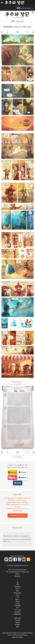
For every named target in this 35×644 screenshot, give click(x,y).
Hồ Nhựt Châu (26, 27)
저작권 (18, 604)
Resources (17, 593)
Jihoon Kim (20, 21)
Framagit (17, 606)
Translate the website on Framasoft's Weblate (17, 633)
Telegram (18, 576)
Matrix (18, 574)
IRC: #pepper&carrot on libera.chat (17, 572)
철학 (18, 591)
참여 (18, 595)
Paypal (17, 625)
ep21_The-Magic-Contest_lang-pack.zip (17, 504)
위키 (18, 608)
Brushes (17, 612)
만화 (18, 585)
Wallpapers (17, 614)
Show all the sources (17, 515)
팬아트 (18, 589)
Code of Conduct (17, 637)
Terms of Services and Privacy (17, 635)
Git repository (17, 511)
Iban (17, 627)
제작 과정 (17, 610)
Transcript (18, 457)
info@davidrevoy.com (21, 566)
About (18, 601)
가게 (18, 597)
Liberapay (17, 618)
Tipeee (17, 622)
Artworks (17, 587)
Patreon (17, 620)
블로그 (18, 599)
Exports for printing (17, 509)
